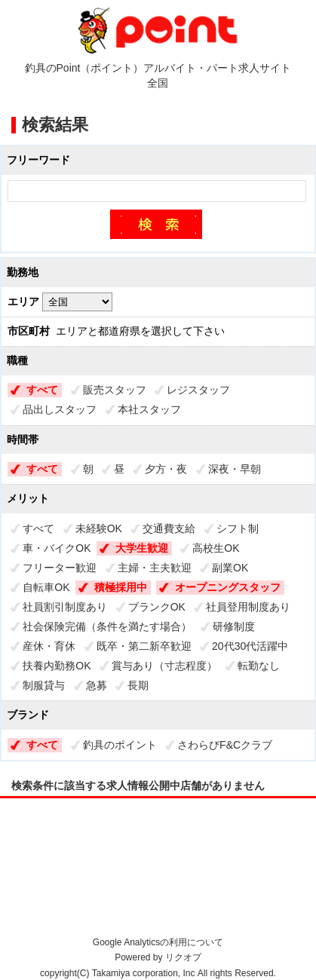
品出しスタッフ (60, 409)
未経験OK (99, 528)
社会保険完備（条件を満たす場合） (107, 626)
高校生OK (216, 548)
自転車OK (46, 587)
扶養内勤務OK (57, 666)
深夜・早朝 (235, 469)
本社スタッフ (149, 409)
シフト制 (238, 528)
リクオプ (183, 957)
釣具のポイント (120, 745)
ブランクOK (157, 607)
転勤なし (259, 666)
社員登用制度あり (248, 607)
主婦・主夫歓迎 (155, 568)
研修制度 (234, 626)
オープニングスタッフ (228, 587)
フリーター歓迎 (60, 568)
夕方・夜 (166, 469)
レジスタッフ (198, 390)
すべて (42, 390)
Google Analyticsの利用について (158, 942)
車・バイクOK (57, 548)
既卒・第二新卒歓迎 (144, 646)
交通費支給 (169, 528)
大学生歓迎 (142, 548)
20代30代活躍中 (250, 646)
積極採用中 (121, 587)
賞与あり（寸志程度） (164, 666)
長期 (138, 685)
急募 (97, 685)
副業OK (230, 568)
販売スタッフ (115, 390)
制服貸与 (44, 685)
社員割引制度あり (65, 607)
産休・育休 (49, 646)
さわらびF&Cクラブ (225, 745)
